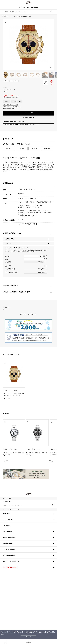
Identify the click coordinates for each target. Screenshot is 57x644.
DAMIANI (6, 536)
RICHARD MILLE (7, 545)
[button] (51, 461)
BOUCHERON (24, 541)
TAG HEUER (23, 526)
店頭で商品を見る (28, 118)
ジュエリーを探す (8, 611)
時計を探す (6, 605)
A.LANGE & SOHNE (25, 511)
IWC (21, 521)
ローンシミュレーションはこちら (10, 104)
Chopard (22, 531)
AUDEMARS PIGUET (25, 506)
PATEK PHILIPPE (8, 506)
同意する (28, 637)
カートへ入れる (28, 113)
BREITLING (6, 526)
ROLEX (5, 501)
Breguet (39, 506)
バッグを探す (7, 617)
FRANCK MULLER (8, 516)
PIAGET (5, 541)
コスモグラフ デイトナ (22, 17)
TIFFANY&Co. (40, 536)
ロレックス (12, 17)
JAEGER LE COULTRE (9, 521)
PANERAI (39, 521)
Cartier (22, 501)
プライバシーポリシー (8, 633)
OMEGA (39, 501)
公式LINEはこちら (14, 575)
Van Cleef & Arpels (43, 526)
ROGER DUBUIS (7, 511)
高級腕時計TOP (5, 17)
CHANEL (22, 516)
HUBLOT (39, 511)
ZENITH (39, 531)
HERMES (5, 531)
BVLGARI (39, 541)
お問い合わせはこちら (43, 575)
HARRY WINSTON (42, 516)
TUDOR (26, 536)
